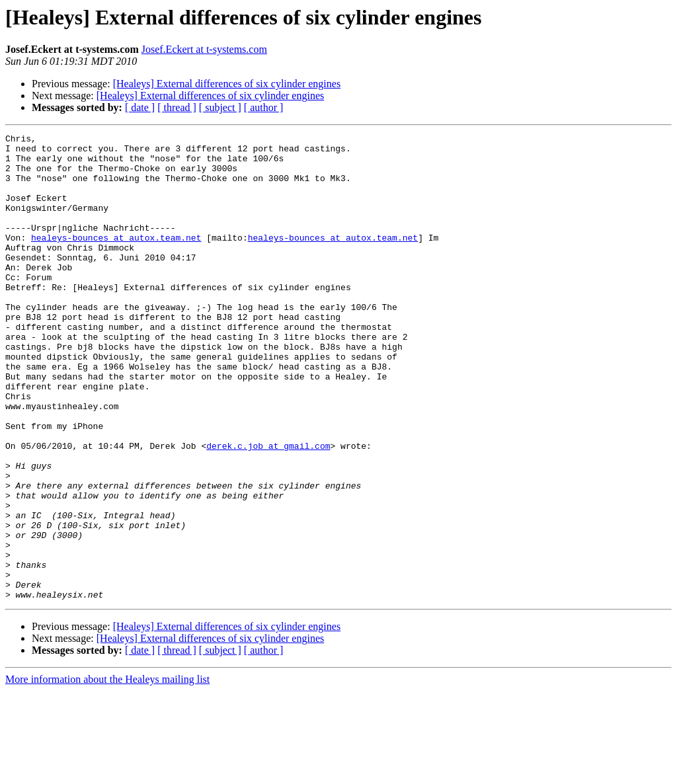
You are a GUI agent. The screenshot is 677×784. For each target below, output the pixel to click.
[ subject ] (220, 107)
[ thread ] (177, 107)
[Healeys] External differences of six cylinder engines (227, 84)
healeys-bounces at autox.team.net (116, 259)
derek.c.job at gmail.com (268, 509)
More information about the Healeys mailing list (107, 772)
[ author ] (264, 107)
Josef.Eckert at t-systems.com (204, 49)
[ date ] (140, 107)
